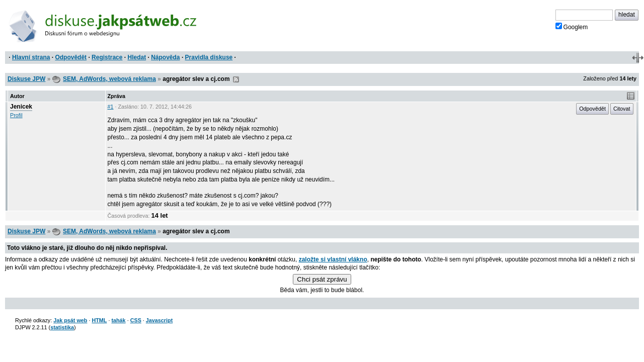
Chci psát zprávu (322, 279)
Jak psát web (70, 320)
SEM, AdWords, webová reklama (109, 79)
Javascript (159, 320)
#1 (111, 107)
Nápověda (165, 57)
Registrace (107, 57)
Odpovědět (71, 57)
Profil (16, 115)
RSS (236, 79)
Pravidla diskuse (209, 57)
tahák (118, 320)
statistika (62, 327)
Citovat (622, 109)
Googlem (572, 27)
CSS (136, 320)
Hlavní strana (31, 57)
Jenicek (21, 107)
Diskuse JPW (26, 79)
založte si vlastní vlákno (333, 259)
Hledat (137, 57)
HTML (99, 320)
